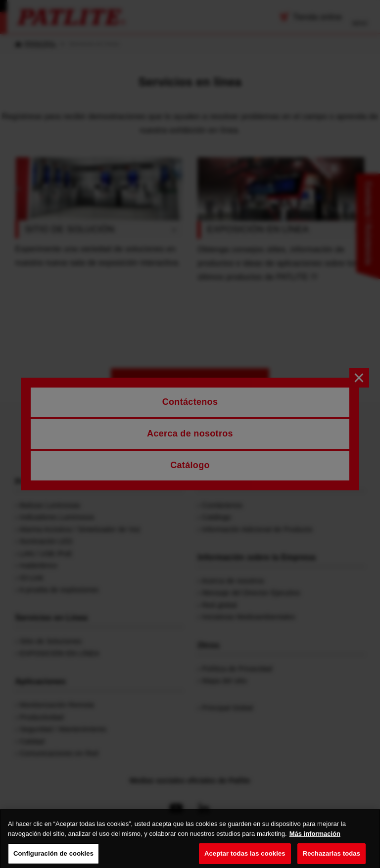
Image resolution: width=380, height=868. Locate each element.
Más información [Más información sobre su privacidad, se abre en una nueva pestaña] (315, 840)
